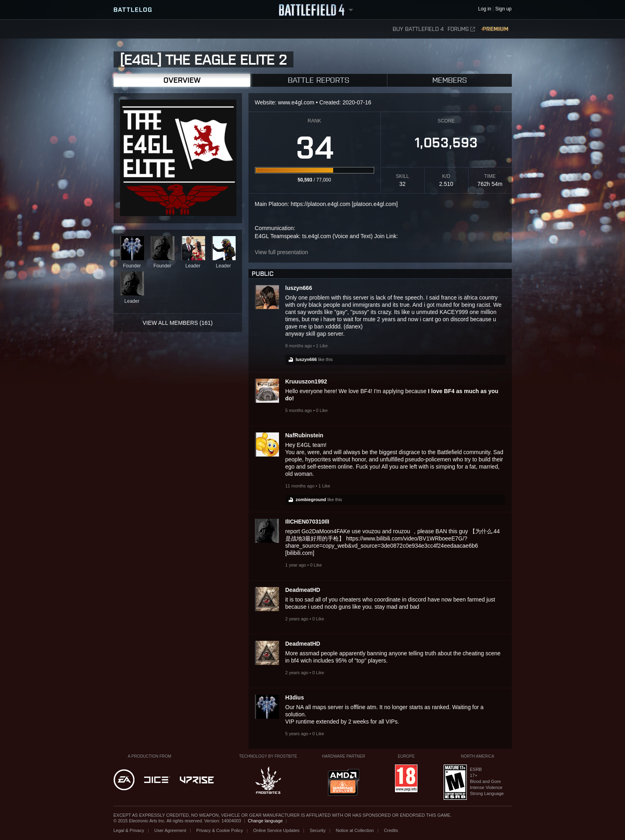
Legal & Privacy (129, 830)
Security (318, 830)
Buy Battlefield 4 (418, 29)
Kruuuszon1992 (306, 381)
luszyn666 (299, 288)
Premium (495, 29)
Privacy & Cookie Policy (220, 830)
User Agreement (170, 830)
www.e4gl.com (296, 102)
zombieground (311, 500)
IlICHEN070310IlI (307, 522)
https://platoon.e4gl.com (321, 204)
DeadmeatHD (303, 590)
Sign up (504, 9)
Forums (461, 29)
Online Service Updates (277, 830)
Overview (182, 80)
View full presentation (282, 252)
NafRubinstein (304, 435)
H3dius (295, 697)
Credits (391, 830)
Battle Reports (319, 80)
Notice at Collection (355, 830)
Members (450, 80)
